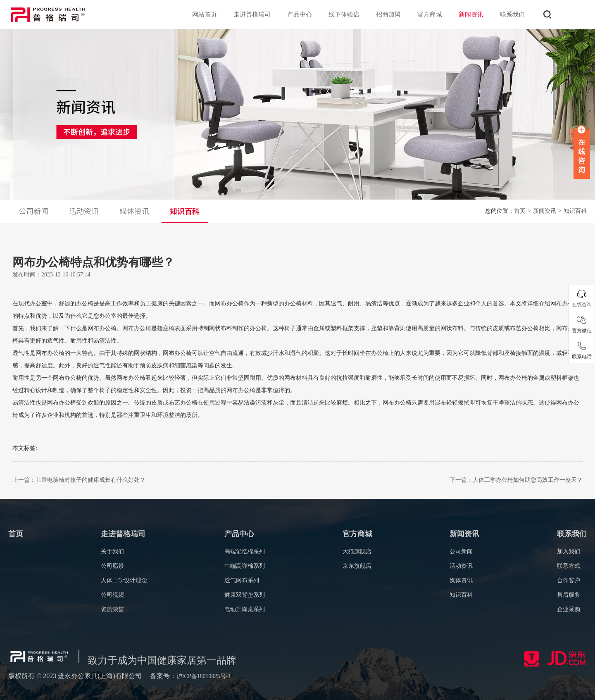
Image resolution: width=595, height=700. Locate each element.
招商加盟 (388, 14)
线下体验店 (344, 14)
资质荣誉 (112, 609)
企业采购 (569, 609)
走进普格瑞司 (252, 14)
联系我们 (512, 14)
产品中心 (300, 14)
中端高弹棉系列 (245, 566)
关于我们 (112, 551)
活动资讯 (461, 566)
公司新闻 (461, 551)
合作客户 (569, 580)
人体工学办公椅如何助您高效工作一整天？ (528, 480)
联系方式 (569, 566)
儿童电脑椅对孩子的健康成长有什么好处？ (90, 480)
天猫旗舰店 (357, 551)
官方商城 (430, 14)
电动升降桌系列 (245, 609)
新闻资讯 (471, 14)
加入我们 (569, 551)
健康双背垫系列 (245, 595)
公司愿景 (112, 566)
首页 (522, 211)
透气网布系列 (242, 580)
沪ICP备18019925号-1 (203, 676)
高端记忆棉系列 (245, 551)
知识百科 (461, 595)
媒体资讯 (461, 580)
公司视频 (112, 595)
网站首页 (205, 14)
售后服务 (569, 595)
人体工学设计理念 (124, 580)
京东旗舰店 (357, 566)
